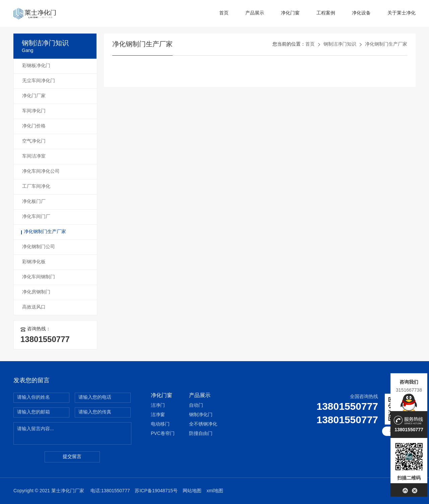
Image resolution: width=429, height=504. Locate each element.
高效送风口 (34, 307)
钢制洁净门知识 (340, 44)
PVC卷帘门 (163, 434)
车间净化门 (34, 111)
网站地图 (192, 491)
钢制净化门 (201, 415)
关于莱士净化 (402, 13)
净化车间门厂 (36, 217)
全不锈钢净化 (203, 424)
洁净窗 (158, 415)
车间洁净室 (34, 156)
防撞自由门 (201, 434)
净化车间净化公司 (41, 172)
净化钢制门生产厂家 (45, 232)
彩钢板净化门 (36, 66)
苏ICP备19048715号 (156, 491)
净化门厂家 (34, 96)
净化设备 (361, 13)
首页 (224, 13)
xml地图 (215, 491)
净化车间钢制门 (39, 277)
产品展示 (255, 13)
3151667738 (409, 390)
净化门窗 (290, 13)
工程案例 (326, 13)
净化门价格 (34, 126)
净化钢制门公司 (39, 247)
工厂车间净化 (36, 187)
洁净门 (158, 406)
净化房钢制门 (36, 292)
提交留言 (72, 457)
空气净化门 (34, 141)
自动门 (196, 406)
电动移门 (160, 424)
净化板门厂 (34, 202)
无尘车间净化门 (39, 81)
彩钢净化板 (34, 262)
